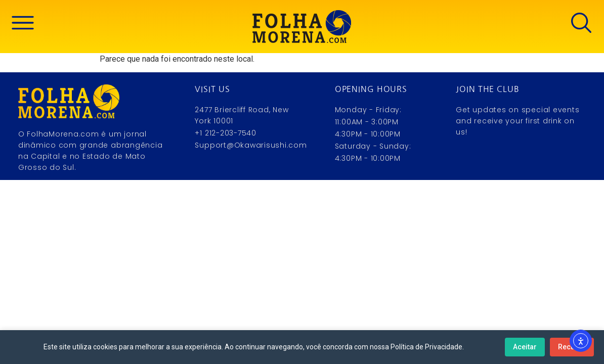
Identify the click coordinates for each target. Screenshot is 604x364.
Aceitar (525, 347)
